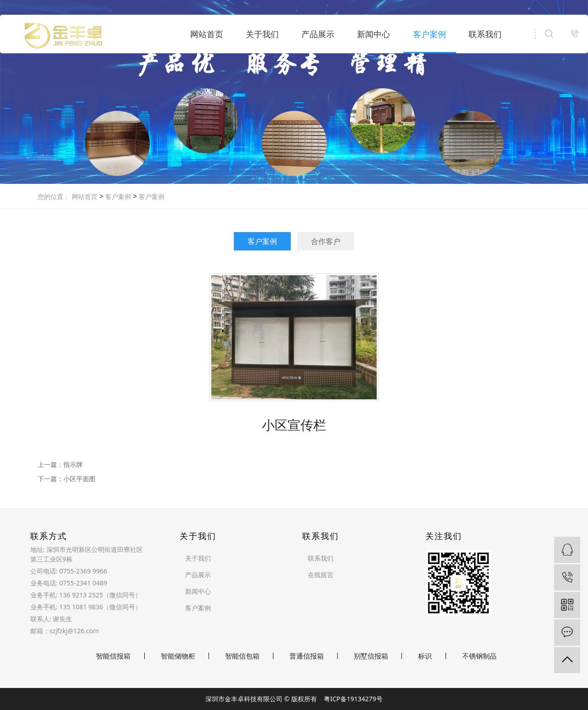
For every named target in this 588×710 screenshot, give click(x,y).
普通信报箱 (307, 656)
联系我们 (485, 34)
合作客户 (326, 241)
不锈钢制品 (479, 656)
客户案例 (430, 34)
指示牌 (73, 464)
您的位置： (54, 196)
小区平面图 (79, 479)
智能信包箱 (242, 656)
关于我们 (262, 34)
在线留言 (321, 575)
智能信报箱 (113, 656)
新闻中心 (373, 34)
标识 (425, 656)
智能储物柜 (178, 656)
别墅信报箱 (371, 656)
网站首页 (207, 34)
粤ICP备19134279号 (353, 699)
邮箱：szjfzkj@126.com (65, 631)
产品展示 (318, 34)
